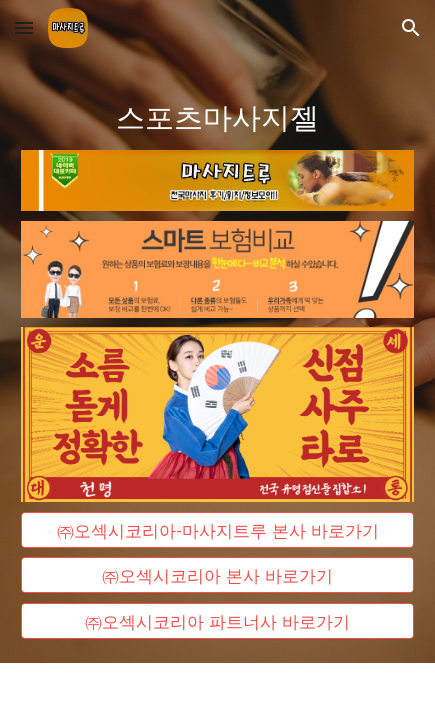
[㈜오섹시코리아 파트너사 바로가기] (217, 621)
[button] (24, 27)
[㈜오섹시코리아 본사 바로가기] (217, 575)
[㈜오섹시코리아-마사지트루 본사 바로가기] (217, 529)
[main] (217, 115)
